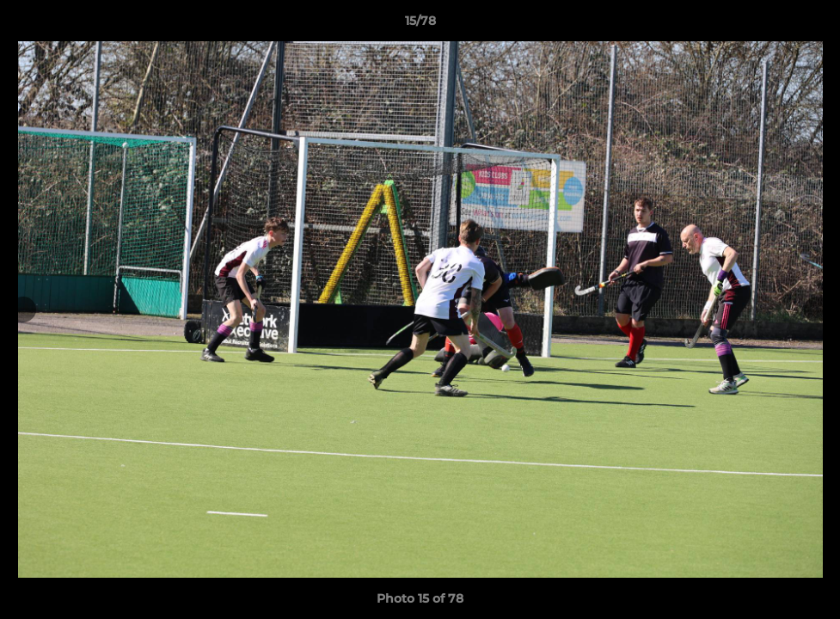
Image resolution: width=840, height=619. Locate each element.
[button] (809, 25)
